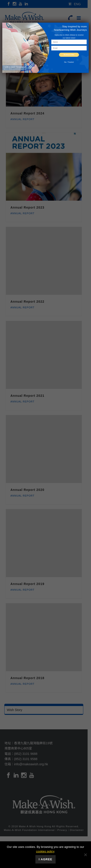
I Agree (46, 859)
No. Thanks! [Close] (69, 62)
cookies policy (45, 851)
